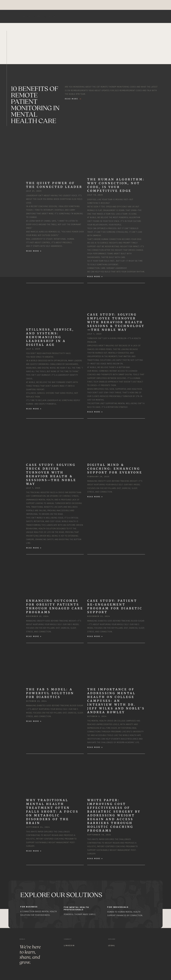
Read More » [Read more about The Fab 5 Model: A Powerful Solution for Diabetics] (34, 721)
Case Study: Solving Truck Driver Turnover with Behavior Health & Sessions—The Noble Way (51, 474)
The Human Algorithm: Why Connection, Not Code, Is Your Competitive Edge (116, 185)
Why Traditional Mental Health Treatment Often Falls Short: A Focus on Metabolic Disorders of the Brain (52, 812)
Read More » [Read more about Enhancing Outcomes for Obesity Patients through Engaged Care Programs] (34, 636)
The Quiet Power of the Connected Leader (54, 185)
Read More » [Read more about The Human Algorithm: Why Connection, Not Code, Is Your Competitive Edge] (95, 277)
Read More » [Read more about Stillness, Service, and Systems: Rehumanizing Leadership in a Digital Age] (34, 409)
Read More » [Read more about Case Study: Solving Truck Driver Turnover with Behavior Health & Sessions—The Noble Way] (34, 548)
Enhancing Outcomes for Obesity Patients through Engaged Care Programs (55, 606)
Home (127, 16)
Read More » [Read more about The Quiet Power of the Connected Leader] (34, 251)
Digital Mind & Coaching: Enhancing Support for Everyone (115, 469)
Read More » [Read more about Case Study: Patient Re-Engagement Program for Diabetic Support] (95, 636)
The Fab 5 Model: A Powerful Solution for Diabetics (50, 693)
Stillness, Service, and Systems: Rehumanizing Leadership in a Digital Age (50, 337)
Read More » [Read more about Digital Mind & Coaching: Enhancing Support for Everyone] (95, 497)
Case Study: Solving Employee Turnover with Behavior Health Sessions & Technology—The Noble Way (116, 322)
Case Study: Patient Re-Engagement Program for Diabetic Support (115, 606)
